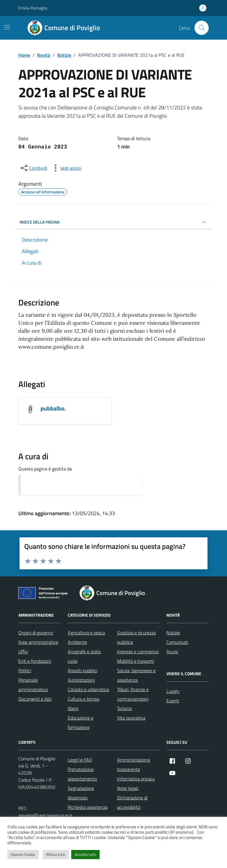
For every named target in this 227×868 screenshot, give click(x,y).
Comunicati (177, 642)
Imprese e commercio (138, 652)
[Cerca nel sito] (202, 28)
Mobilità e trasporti (136, 661)
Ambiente (77, 642)
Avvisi (172, 652)
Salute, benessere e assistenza (136, 675)
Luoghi (173, 691)
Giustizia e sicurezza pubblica (136, 637)
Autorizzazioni (81, 680)
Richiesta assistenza (88, 807)
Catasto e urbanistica (88, 689)
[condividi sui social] (33, 168)
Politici (25, 670)
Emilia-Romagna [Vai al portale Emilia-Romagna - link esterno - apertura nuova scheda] (33, 8)
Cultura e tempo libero (83, 704)
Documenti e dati (35, 699)
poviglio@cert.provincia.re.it (45, 815)
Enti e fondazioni (35, 661)
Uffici (23, 652)
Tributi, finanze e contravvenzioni (133, 694)
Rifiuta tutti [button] (56, 854)
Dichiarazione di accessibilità (132, 802)
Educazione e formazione (81, 722)
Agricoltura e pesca (86, 633)
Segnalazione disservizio (81, 793)
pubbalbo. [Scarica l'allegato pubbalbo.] (53, 408)
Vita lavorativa (131, 718)
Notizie (173, 633)
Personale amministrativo (33, 685)
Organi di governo (36, 633)
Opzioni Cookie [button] (23, 854)
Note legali (128, 788)
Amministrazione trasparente (134, 764)
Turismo (124, 708)
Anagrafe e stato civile (84, 656)
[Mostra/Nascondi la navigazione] (7, 27)
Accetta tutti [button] (85, 854)
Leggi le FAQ (80, 760)
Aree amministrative (38, 642)
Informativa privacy (136, 779)
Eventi (173, 701)
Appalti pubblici (82, 670)
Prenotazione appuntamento (82, 774)
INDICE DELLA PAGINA (113, 222)
